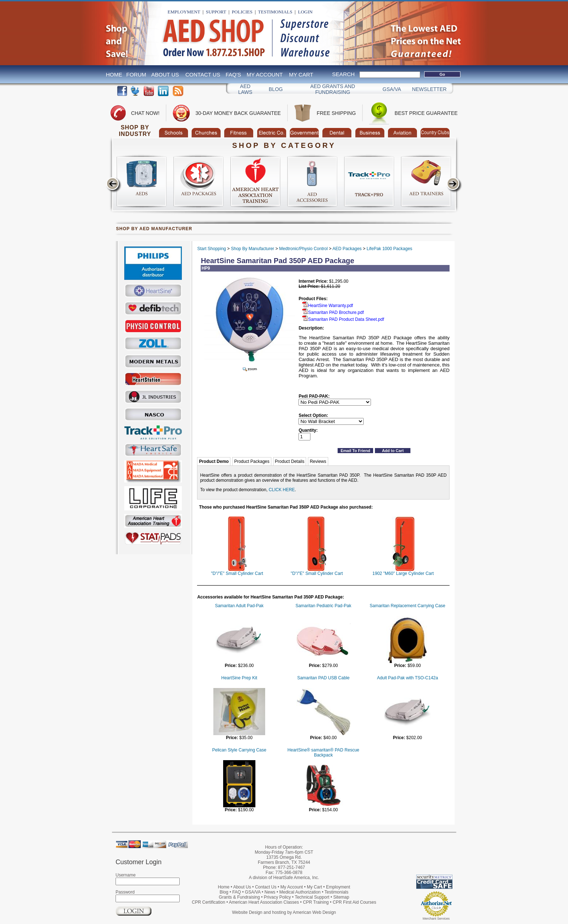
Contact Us (203, 74)
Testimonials (275, 12)
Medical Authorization (300, 892)
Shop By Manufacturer (252, 249)
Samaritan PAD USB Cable (323, 678)
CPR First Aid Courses (354, 902)
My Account (265, 74)
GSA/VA (392, 89)
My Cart (301, 74)
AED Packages (347, 249)
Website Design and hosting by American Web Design (284, 912)
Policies (242, 12)
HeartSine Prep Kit (239, 678)
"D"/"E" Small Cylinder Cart (237, 573)
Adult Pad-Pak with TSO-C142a (408, 678)
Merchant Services (436, 919)
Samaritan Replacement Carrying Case (408, 606)
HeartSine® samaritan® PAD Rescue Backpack (323, 753)
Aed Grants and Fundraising (333, 89)
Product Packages (252, 461)
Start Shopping (211, 249)
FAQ (237, 892)
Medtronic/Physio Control (304, 249)
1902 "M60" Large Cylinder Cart (403, 573)
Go (442, 74)
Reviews (318, 461)
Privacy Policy (277, 897)
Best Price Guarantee (426, 113)
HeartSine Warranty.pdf (327, 306)
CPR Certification (209, 902)
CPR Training (316, 902)
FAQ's (233, 74)
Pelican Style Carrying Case (239, 750)
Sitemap (341, 897)
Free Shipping (336, 113)
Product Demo (214, 461)
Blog (276, 89)
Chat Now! (145, 113)
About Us (165, 74)
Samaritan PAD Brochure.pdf (333, 312)
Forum (136, 74)
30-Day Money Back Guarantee (238, 113)
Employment (184, 12)
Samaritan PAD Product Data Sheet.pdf (343, 319)
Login (305, 12)
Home (114, 74)
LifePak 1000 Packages (389, 249)
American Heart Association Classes (264, 902)
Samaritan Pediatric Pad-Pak (323, 606)
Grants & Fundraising (239, 897)
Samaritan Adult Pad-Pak (239, 606)
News (270, 892)
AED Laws (245, 89)
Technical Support (312, 897)
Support (216, 12)
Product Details (290, 461)
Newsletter (429, 89)
